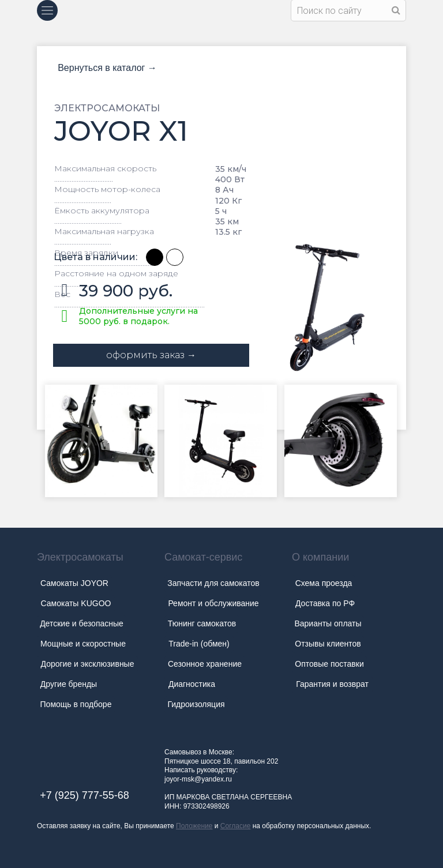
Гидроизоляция (196, 704)
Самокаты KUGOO (76, 603)
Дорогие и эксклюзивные (88, 664)
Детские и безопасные (82, 623)
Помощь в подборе (76, 704)
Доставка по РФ (325, 603)
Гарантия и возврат (332, 684)
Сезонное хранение (205, 664)
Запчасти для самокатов (213, 583)
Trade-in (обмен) (199, 644)
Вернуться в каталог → (107, 68)
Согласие (236, 826)
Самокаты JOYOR (74, 583)
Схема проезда (324, 583)
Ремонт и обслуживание (213, 603)
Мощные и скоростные (83, 644)
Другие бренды (69, 684)
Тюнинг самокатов (202, 623)
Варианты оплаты (328, 623)
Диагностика (192, 684)
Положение (194, 826)
